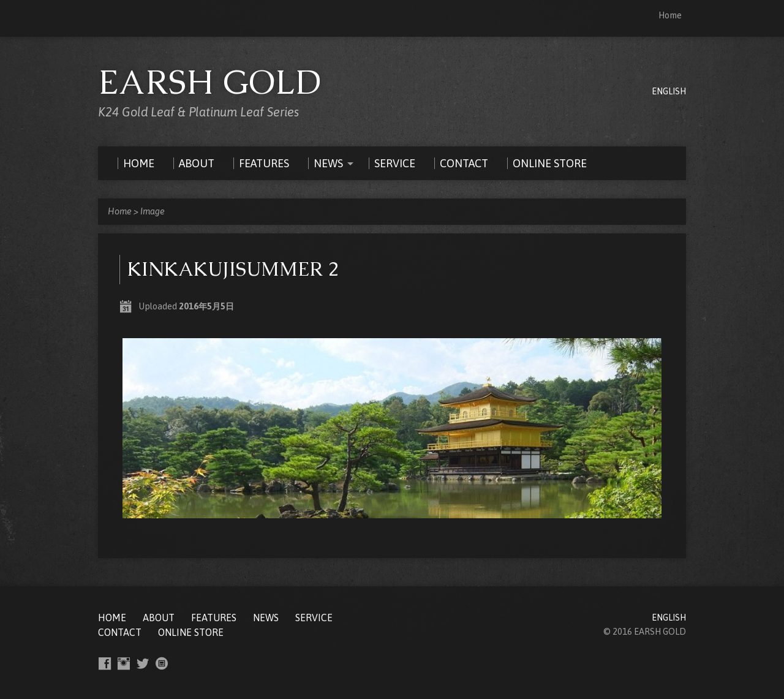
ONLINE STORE (191, 632)
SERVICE (314, 618)
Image (153, 211)
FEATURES (214, 618)
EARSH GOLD (210, 82)
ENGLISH (669, 91)
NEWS (266, 618)
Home (670, 15)
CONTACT (120, 632)
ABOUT (159, 618)
